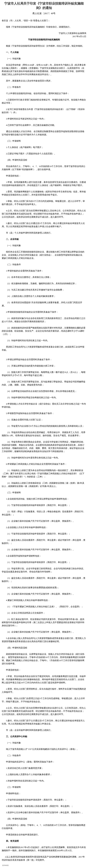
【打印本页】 (5, 865)
